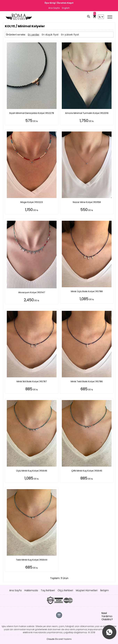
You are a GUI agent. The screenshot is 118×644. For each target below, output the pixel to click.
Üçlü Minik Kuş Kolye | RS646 (32, 471)
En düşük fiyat (50, 35)
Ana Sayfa (54, 8)
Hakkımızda (31, 590)
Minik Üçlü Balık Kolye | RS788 (87, 291)
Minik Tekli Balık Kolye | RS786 (87, 381)
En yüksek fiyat (70, 35)
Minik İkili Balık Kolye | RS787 (32, 381)
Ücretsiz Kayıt (65, 3)
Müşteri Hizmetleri (87, 590)
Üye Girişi (50, 3)
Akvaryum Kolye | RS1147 (32, 292)
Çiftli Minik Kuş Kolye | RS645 (87, 471)
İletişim (105, 590)
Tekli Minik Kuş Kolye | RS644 (32, 560)
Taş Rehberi (48, 590)
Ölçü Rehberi (65, 590)
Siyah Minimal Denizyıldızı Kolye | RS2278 (32, 113)
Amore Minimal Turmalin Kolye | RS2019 (87, 113)
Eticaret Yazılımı (63, 639)
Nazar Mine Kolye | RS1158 (87, 202)
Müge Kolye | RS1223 (32, 202)
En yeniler (34, 35)
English (66, 8)
